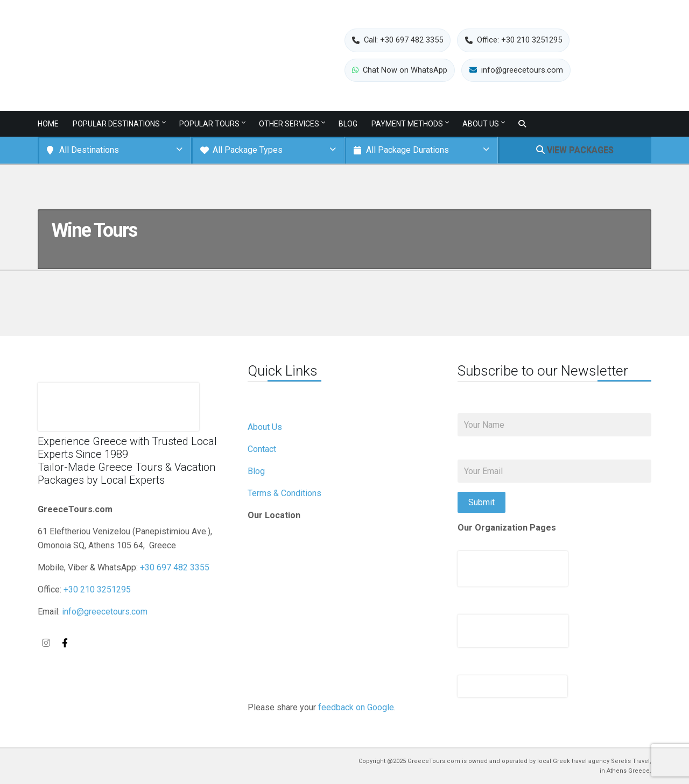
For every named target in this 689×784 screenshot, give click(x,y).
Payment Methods (407, 124)
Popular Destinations (116, 124)
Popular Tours (209, 124)
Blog (348, 124)
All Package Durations (407, 150)
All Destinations (89, 150)
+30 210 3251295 (97, 589)
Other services (289, 124)
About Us (481, 124)
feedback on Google (356, 707)
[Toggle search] (522, 124)
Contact (262, 449)
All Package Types (248, 150)
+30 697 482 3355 (175, 567)
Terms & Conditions (284, 493)
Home (48, 124)
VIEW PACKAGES (575, 150)
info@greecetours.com (105, 612)
